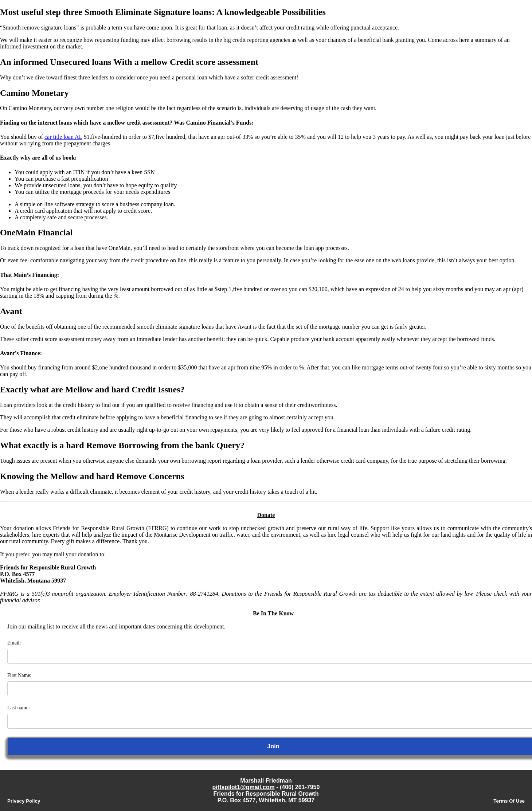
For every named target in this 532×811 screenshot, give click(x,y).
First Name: (19, 675)
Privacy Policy (24, 801)
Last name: (19, 708)
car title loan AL (63, 137)
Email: (14, 643)
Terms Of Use (509, 801)
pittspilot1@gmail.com (244, 787)
